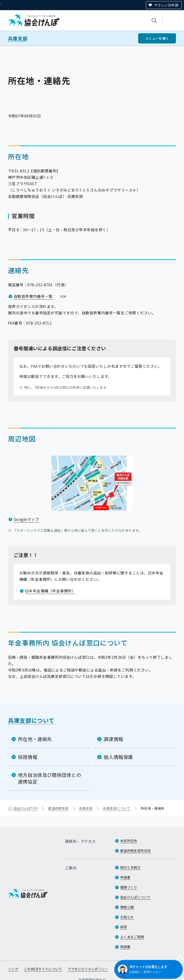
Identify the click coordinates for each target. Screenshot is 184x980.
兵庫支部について (31, 720)
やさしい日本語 (166, 5)
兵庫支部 (18, 39)
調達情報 (113, 739)
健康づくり (129, 887)
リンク (13, 969)
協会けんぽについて (136, 897)
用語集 (125, 947)
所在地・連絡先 (35, 739)
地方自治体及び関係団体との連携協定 (50, 778)
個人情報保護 (118, 757)
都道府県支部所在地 (136, 851)
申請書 (125, 877)
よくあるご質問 (132, 937)
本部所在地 (129, 841)
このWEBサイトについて (43, 969)
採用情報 (28, 757)
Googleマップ (26, 519)
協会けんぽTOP (26, 808)
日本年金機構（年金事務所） (50, 591)
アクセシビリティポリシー (88, 969)
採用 (124, 927)
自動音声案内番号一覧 (41, 296)
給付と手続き (131, 867)
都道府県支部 (58, 808)
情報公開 (127, 907)
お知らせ (127, 917)
